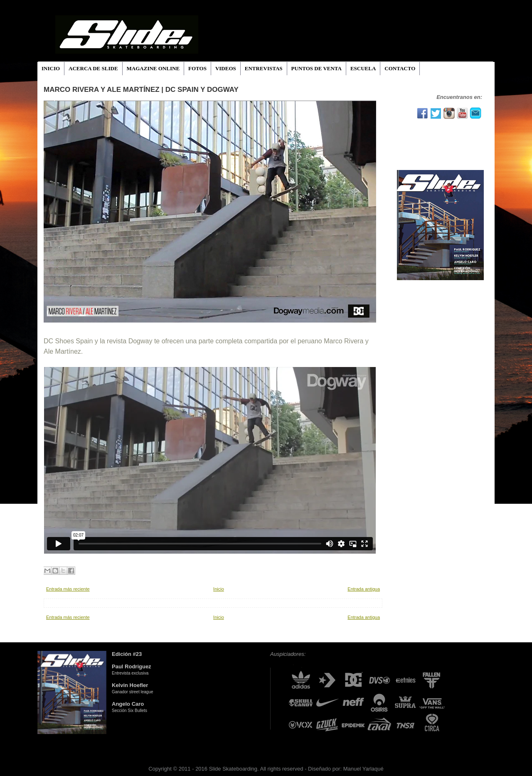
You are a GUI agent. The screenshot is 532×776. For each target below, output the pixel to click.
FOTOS (197, 68)
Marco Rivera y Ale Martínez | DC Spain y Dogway (141, 90)
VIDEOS (226, 68)
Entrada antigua (364, 589)
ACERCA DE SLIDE (93, 68)
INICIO (51, 68)
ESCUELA (363, 68)
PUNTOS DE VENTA (316, 68)
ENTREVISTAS (264, 68)
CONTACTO (400, 68)
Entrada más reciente (68, 589)
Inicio (219, 589)
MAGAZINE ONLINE (153, 68)
